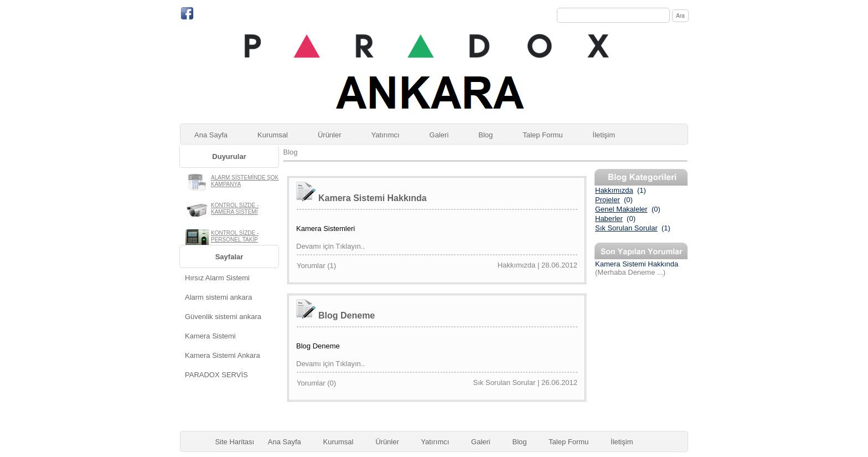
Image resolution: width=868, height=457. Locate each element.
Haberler (609, 219)
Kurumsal (273, 135)
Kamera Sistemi (210, 336)
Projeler (608, 200)
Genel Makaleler (621, 209)
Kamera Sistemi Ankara (223, 355)
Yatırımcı (386, 135)
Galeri (439, 135)
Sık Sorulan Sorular (626, 228)
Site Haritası (234, 442)
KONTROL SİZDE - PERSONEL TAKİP (235, 236)
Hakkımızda (614, 190)
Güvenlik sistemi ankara (223, 317)
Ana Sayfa (211, 135)
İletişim (604, 135)
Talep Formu (542, 135)
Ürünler (330, 135)
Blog (485, 135)
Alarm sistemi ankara (218, 297)
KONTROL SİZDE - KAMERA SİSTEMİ (235, 209)
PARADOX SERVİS (216, 375)
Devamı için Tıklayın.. (330, 246)
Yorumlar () (316, 266)
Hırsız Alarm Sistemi (217, 278)
